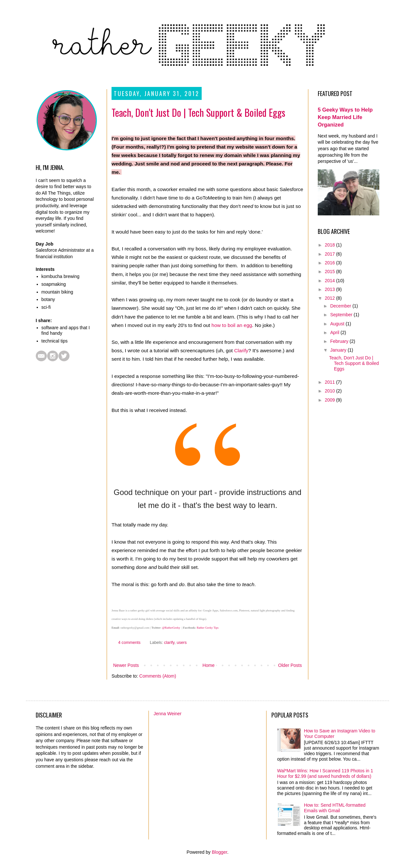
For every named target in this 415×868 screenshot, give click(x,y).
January (339, 350)
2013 (331, 289)
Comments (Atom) (158, 676)
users (182, 643)
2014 (331, 281)
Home (208, 665)
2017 (331, 254)
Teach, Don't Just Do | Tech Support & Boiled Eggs (198, 112)
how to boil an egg (232, 325)
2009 (331, 400)
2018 (331, 245)
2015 (331, 271)
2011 (331, 382)
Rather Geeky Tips (208, 628)
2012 (331, 298)
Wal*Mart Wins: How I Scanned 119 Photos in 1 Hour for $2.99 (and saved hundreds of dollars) (325, 773)
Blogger (219, 852)
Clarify (241, 350)
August (338, 324)
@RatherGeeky (171, 628)
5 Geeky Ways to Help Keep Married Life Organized (345, 117)
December (341, 306)
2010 (331, 391)
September (342, 315)
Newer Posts (126, 665)
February (340, 341)
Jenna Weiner (168, 714)
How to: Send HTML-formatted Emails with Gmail (335, 808)
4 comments (130, 643)
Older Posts (290, 665)
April (335, 332)
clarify (169, 643)
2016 (331, 263)
